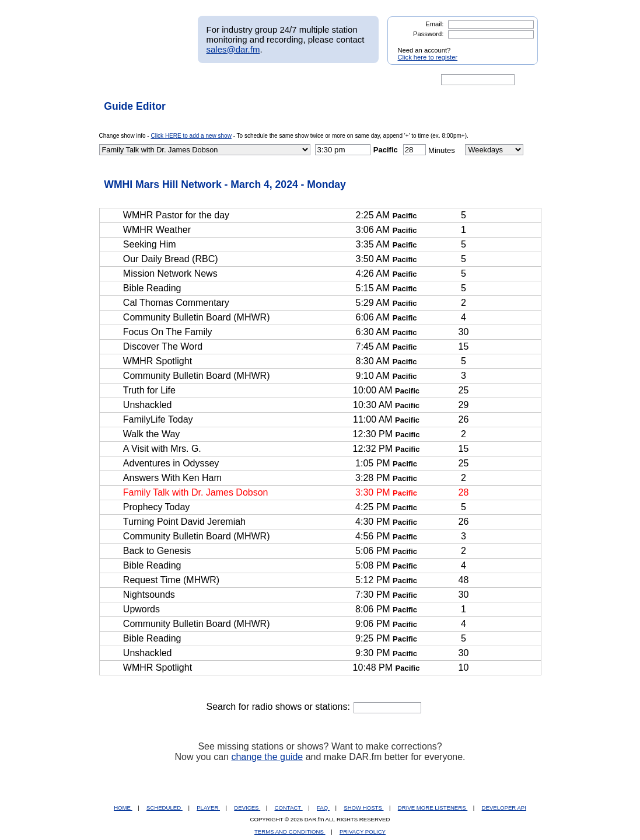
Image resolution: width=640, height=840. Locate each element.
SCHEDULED (165, 808)
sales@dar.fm (233, 49)
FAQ (323, 808)
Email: (434, 24)
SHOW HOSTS (363, 808)
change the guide (267, 757)
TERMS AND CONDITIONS (290, 832)
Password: (428, 34)
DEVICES (247, 808)
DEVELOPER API (504, 808)
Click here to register (428, 57)
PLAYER (208, 808)
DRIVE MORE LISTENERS (433, 808)
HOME (123, 808)
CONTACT (289, 808)
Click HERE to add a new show (191, 136)
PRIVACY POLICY (363, 832)
